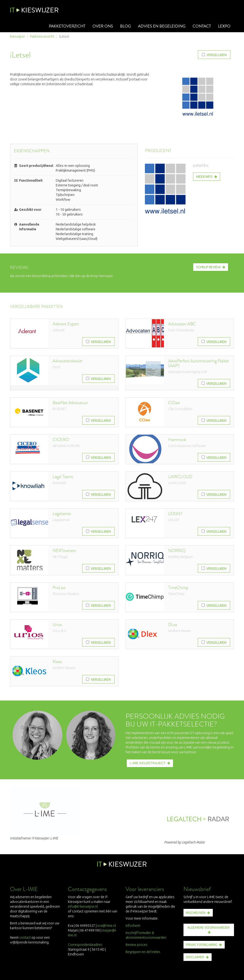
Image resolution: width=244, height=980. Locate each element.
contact (25, 938)
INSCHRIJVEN (196, 913)
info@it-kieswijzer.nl (83, 906)
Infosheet (133, 926)
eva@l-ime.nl (107, 926)
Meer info (204, 177)
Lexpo (224, 26)
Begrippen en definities (143, 952)
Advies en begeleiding (160, 26)
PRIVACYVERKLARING (202, 945)
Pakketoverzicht (63, 26)
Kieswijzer (18, 37)
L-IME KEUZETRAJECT (148, 763)
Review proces (137, 945)
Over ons (100, 26)
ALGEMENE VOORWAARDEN (208, 927)
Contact (201, 26)
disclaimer (195, 957)
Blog (122, 26)
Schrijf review (208, 267)
